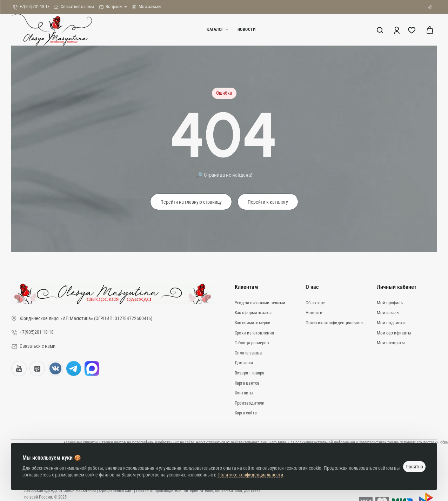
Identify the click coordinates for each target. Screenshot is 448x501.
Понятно (414, 467)
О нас (312, 287)
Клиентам (246, 287)
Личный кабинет (397, 287)
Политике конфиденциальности (250, 475)
